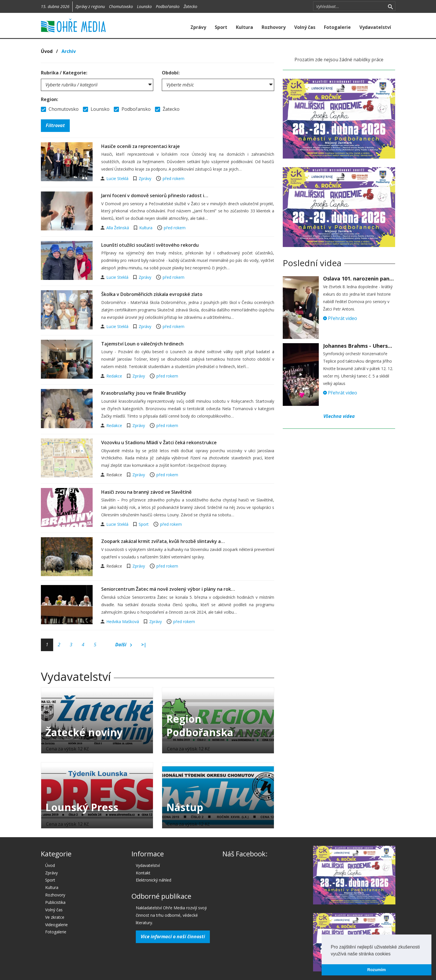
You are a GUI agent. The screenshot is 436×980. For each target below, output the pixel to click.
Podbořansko (168, 6)
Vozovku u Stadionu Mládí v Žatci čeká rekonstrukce (159, 442)
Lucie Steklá (118, 178)
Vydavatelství (375, 27)
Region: (49, 99)
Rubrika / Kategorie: (64, 73)
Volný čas (305, 27)
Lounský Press (82, 807)
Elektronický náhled (154, 880)
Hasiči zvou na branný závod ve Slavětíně (146, 492)
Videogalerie (56, 925)
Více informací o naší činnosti (173, 936)
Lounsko (144, 6)
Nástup (185, 807)
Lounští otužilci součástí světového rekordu (150, 245)
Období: (171, 73)
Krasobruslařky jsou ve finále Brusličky (144, 393)
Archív (69, 51)
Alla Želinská (118, 228)
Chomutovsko (121, 6)
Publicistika (55, 902)
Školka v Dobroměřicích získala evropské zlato (152, 294)
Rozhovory (274, 27)
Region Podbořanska (200, 726)
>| (144, 645)
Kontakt (143, 873)
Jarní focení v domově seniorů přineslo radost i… (155, 195)
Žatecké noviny (84, 732)
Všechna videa (339, 416)
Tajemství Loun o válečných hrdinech (142, 344)
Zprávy (198, 27)
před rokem (174, 178)
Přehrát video (340, 318)
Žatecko (190, 6)
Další (124, 645)
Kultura (244, 27)
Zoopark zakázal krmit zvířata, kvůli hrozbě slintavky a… (163, 541)
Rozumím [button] (377, 970)
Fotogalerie (337, 27)
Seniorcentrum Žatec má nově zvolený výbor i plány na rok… (168, 589)
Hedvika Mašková (123, 622)
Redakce (115, 376)
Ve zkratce (55, 917)
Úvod (47, 51)
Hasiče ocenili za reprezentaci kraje (141, 146)
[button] (393, 954)
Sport (221, 27)
